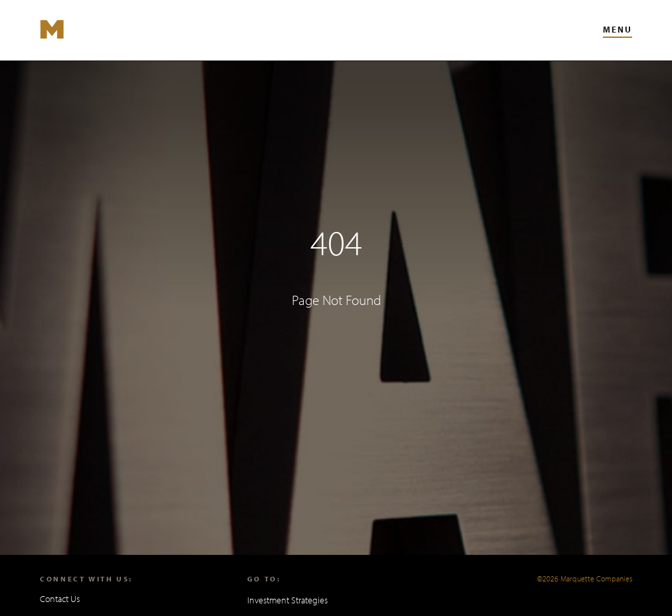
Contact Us (60, 599)
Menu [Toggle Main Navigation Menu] (617, 29)
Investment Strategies (287, 600)
